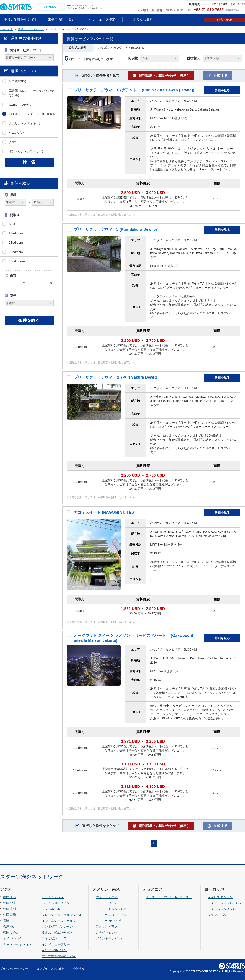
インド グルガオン (54, 951)
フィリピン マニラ (54, 939)
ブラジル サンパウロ (110, 939)
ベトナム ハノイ (53, 898)
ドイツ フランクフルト (223, 909)
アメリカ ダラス (107, 927)
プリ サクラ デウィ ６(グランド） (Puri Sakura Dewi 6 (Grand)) (134, 91)
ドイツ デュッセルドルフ (225, 903)
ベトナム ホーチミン (56, 903)
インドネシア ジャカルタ (59, 921)
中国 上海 (10, 898)
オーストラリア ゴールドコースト (169, 898)
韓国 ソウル (11, 933)
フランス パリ (217, 915)
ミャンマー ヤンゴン (17, 945)
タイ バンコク (13, 939)
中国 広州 (10, 909)
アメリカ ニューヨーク (111, 915)
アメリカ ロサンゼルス (111, 909)
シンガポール (51, 909)
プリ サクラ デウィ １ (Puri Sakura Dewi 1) (116, 378)
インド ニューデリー (56, 945)
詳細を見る (222, 91)
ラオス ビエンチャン (57, 933)
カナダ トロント (107, 933)
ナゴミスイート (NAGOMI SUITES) (105, 513)
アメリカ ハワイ (107, 898)
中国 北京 (10, 903)
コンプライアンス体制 (51, 969)
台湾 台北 (10, 927)
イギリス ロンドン (220, 898)
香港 (6, 921)
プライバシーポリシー (14, 969)
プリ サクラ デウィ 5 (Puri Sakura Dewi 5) (115, 230)
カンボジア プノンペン (57, 927)
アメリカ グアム (107, 903)
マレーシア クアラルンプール (62, 915)
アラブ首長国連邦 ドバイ (59, 957)
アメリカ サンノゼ (108, 921)
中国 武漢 (10, 915)
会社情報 (79, 969)
